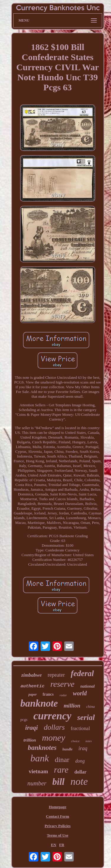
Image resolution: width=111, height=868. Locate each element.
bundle (67, 749)
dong (80, 761)
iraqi (32, 727)
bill (58, 782)
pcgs (24, 719)
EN (54, 845)
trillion (30, 740)
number (37, 783)
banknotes (42, 748)
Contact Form (57, 816)
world (80, 693)
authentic (32, 686)
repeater (56, 675)
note (79, 781)
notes (89, 741)
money (54, 738)
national (88, 686)
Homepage (58, 807)
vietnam (38, 771)
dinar (62, 760)
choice (75, 741)
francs (48, 694)
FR (62, 845)
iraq (83, 748)
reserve (62, 684)
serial (86, 717)
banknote (39, 703)
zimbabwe (32, 675)
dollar (80, 772)
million (72, 706)
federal (82, 673)
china (90, 706)
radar (63, 695)
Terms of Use (57, 835)
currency (52, 716)
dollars (54, 727)
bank (40, 758)
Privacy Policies (58, 826)
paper (33, 694)
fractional (80, 728)
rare (61, 770)
